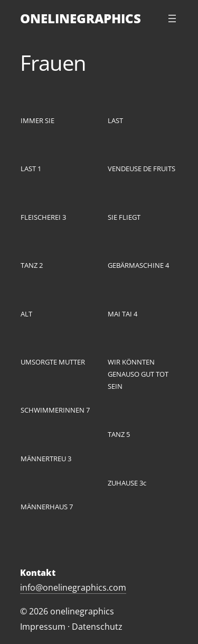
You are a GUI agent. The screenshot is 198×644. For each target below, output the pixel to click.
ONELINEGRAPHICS (81, 18)
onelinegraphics (82, 611)
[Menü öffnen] (172, 18)
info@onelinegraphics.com (73, 587)
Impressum (43, 627)
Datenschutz (97, 627)
